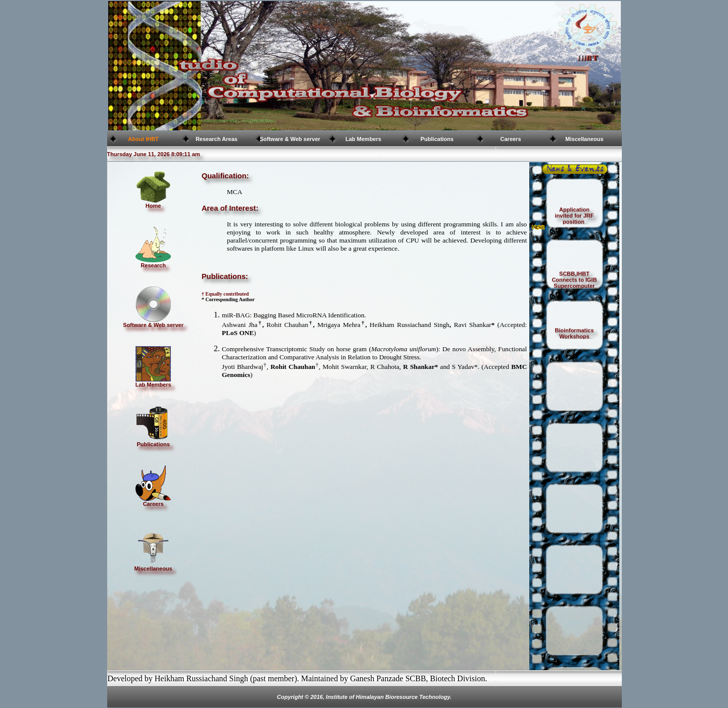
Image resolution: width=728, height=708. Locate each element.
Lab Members (363, 139)
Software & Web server (290, 139)
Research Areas (217, 139)
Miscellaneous (584, 139)
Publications (437, 139)
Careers (511, 139)
